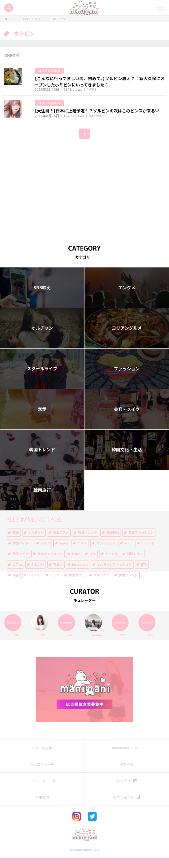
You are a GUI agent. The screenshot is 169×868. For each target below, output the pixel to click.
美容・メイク (127, 419)
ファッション (127, 378)
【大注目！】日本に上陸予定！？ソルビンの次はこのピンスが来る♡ (100, 113)
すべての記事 (42, 757)
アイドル (111, 564)
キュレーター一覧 (42, 790)
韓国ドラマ (135, 564)
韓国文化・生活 (127, 459)
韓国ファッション (141, 542)
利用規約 (42, 807)
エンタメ (127, 297)
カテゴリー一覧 (42, 774)
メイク (45, 553)
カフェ (17, 574)
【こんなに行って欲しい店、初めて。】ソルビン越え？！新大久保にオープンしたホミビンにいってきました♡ (100, 82)
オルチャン (42, 338)
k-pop (64, 553)
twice (76, 564)
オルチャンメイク (50, 564)
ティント (34, 585)
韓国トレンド (42, 459)
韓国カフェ (77, 585)
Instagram (80, 574)
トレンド (148, 553)
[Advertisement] (84, 198)
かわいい (38, 574)
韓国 (16, 542)
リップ (55, 585)
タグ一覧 (127, 774)
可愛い (58, 574)
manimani (97, 126)
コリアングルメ (50, 71)
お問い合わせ (124, 807)
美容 (16, 585)
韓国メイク (21, 564)
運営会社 (124, 790)
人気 (93, 564)
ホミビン (59, 19)
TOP (7, 19)
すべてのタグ (32, 19)
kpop (129, 553)
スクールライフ (42, 378)
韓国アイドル (22, 553)
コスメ (82, 553)
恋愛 (42, 419)
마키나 (92, 91)
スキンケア (102, 585)
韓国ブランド (128, 585)
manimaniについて (127, 757)
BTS (144, 574)
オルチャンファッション (114, 574)
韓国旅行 (42, 500)
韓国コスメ (61, 542)
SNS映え (42, 297)
